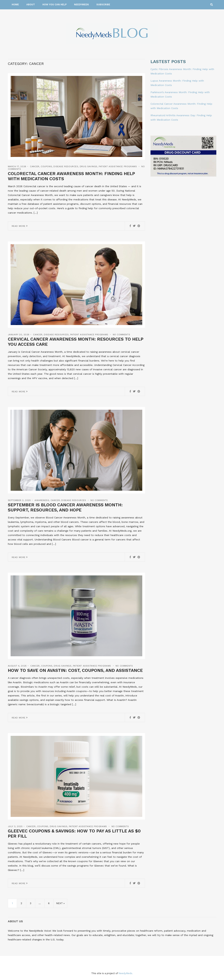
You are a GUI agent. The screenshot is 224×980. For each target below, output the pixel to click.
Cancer (35, 166)
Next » (60, 903)
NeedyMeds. (126, 973)
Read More (20, 226)
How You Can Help (54, 4)
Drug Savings (89, 166)
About (31, 4)
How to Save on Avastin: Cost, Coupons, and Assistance (75, 670)
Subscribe (103, 4)
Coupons (46, 166)
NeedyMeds (81, 4)
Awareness (42, 500)
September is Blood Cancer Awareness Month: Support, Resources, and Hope (65, 507)
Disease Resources (66, 166)
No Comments (122, 335)
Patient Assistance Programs (118, 166)
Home (15, 4)
